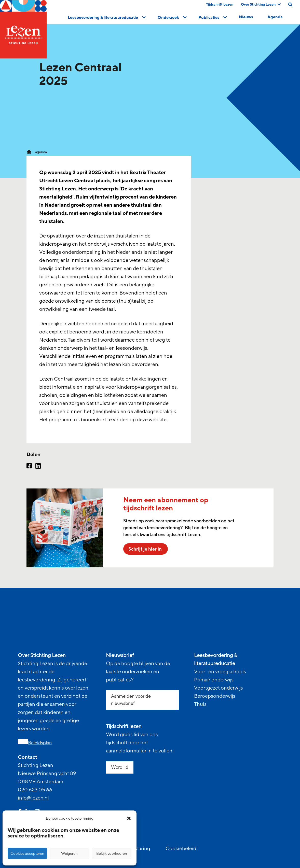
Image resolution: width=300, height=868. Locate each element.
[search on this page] (290, 5)
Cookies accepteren (27, 853)
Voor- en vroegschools (220, 672)
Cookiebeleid (181, 849)
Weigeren (69, 853)
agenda (41, 152)
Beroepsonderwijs (215, 696)
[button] (129, 818)
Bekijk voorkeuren (112, 853)
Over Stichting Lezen (261, 4)
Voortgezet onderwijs (219, 688)
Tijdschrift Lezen (220, 4)
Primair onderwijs (214, 680)
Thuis (200, 704)
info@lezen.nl (33, 798)
